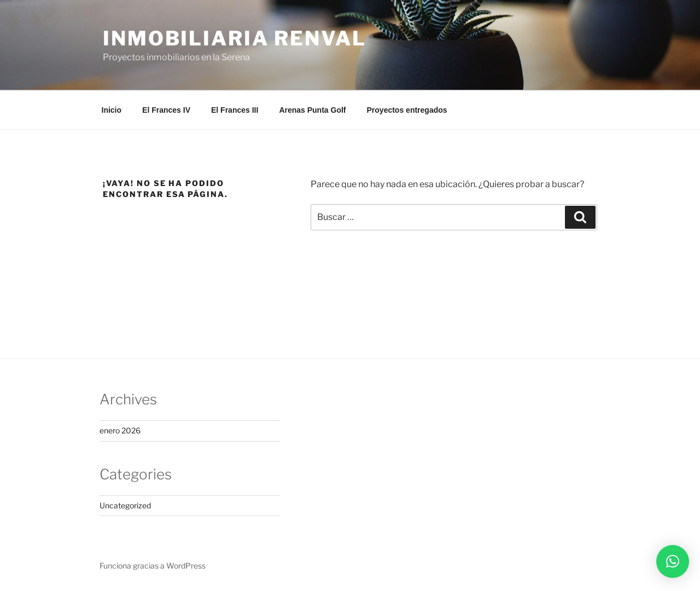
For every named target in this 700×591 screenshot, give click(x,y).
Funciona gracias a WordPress (153, 566)
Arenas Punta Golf (312, 110)
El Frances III (235, 110)
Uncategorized (125, 505)
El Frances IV (166, 110)
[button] (673, 561)
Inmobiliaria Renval (235, 38)
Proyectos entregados (407, 110)
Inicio (112, 110)
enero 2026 (120, 430)
